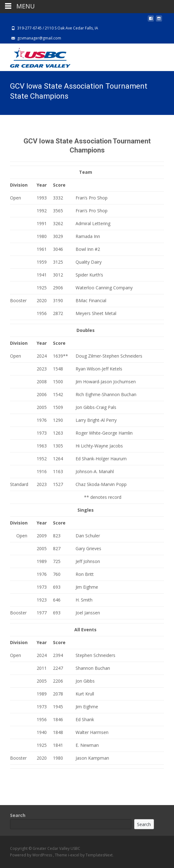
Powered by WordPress (32, 855)
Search (18, 815)
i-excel (74, 855)
